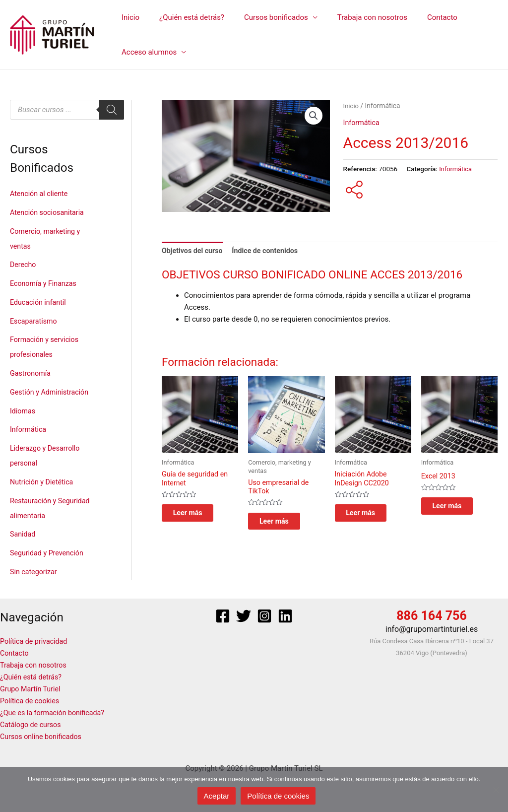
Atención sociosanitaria (49, 212)
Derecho (24, 265)
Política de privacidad (35, 641)
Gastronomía (31, 373)
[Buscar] (112, 110)
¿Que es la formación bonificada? (55, 713)
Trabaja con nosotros (355, 17)
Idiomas (23, 411)
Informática (29, 429)
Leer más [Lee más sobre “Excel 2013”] (456, 509)
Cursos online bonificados (43, 737)
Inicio (128, 17)
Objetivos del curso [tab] (194, 251)
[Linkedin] (285, 616)
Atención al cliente (40, 194)
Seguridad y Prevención (49, 553)
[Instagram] (264, 616)
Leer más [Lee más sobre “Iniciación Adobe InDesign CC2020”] (370, 516)
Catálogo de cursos (32, 725)
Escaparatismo (35, 321)
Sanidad (23, 534)
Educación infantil (39, 302)
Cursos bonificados (264, 17)
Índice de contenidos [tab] (270, 251)
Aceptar (217, 796)
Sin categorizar (35, 572)
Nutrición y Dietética (43, 482)
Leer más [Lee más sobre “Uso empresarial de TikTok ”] (283, 525)
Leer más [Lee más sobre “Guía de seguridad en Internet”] (197, 516)
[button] (314, 116)
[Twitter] (244, 616)
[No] (496, 790)
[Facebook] (223, 616)
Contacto (420, 17)
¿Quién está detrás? (184, 17)
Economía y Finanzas (45, 283)
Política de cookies (31, 701)
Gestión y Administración (51, 392)
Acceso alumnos (147, 52)
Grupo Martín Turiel (32, 689)
